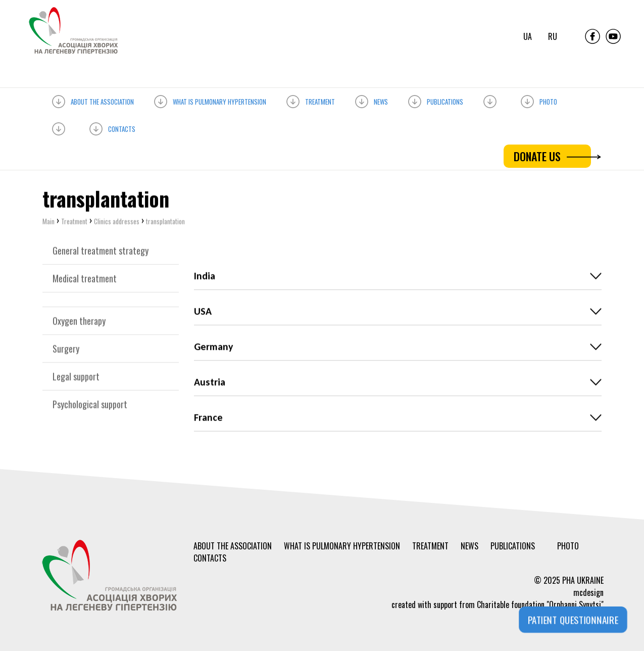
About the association (93, 100)
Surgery (66, 350)
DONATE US (552, 156)
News (371, 100)
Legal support (76, 378)
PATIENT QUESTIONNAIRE (573, 620)
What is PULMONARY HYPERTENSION (210, 100)
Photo (539, 100)
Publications (436, 100)
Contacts (112, 127)
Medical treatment (85, 280)
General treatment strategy (101, 252)
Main (48, 222)
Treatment (311, 100)
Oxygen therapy (79, 322)
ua (528, 36)
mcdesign (588, 592)
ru (553, 36)
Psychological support (90, 405)
